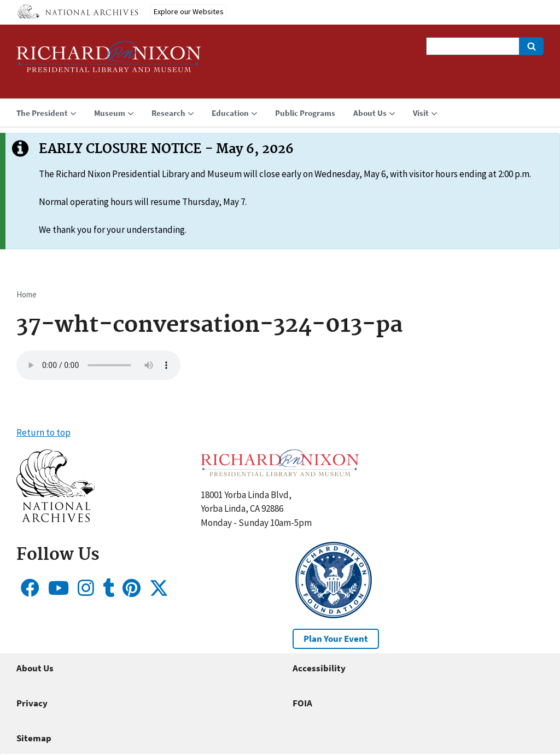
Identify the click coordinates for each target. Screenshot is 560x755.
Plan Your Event (336, 639)
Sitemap (34, 738)
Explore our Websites (189, 11)
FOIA (302, 703)
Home (27, 294)
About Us (35, 668)
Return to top (43, 432)
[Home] (109, 62)
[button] (56, 519)
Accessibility (319, 668)
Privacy (32, 703)
